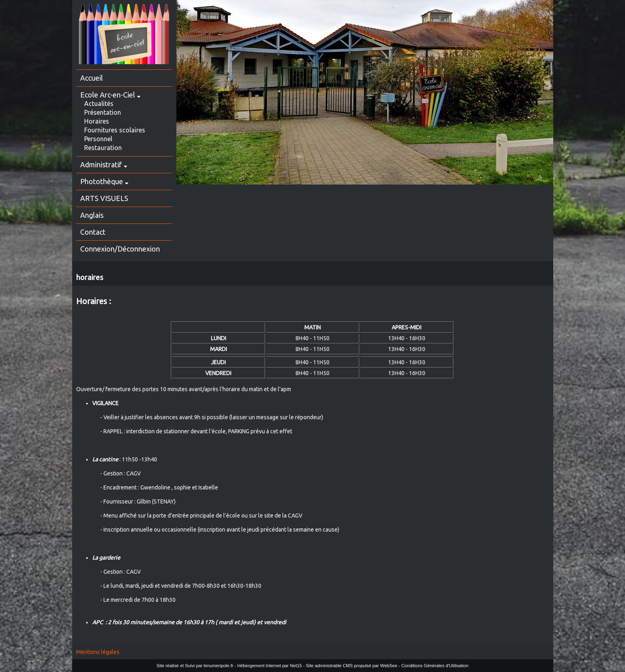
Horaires (97, 121)
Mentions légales (98, 652)
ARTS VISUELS (104, 198)
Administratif (101, 164)
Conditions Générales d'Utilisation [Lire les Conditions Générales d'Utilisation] (435, 666)
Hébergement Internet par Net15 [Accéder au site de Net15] (270, 666)
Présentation (103, 112)
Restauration (103, 148)
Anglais (92, 215)
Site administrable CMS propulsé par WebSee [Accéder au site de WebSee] (352, 666)
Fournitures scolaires (115, 130)
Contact (93, 232)
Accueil (92, 78)
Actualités (99, 104)
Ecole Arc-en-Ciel (108, 95)
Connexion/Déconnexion (120, 249)
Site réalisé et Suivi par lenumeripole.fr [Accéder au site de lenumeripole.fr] (195, 666)
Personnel (98, 139)
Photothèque (102, 181)
